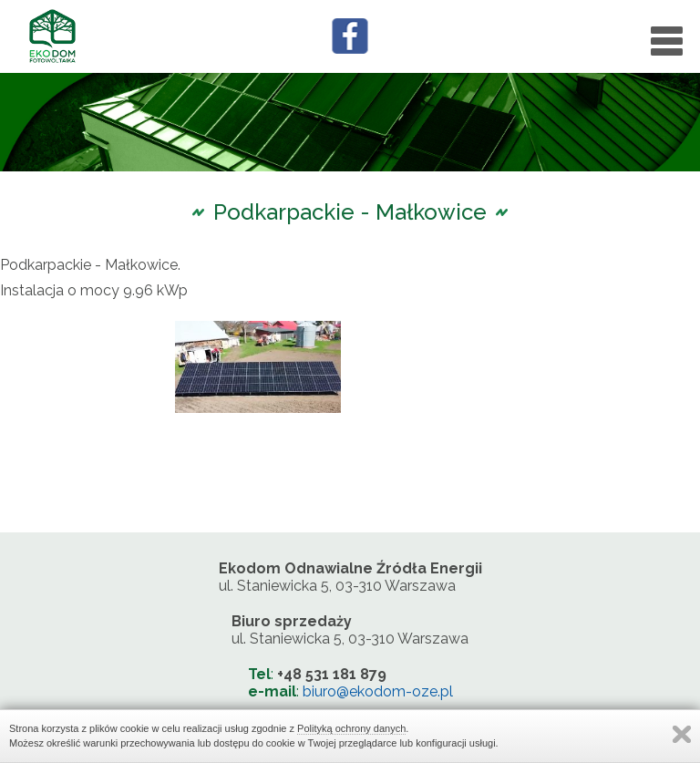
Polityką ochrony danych (351, 728)
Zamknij (682, 734)
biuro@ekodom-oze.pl (378, 691)
